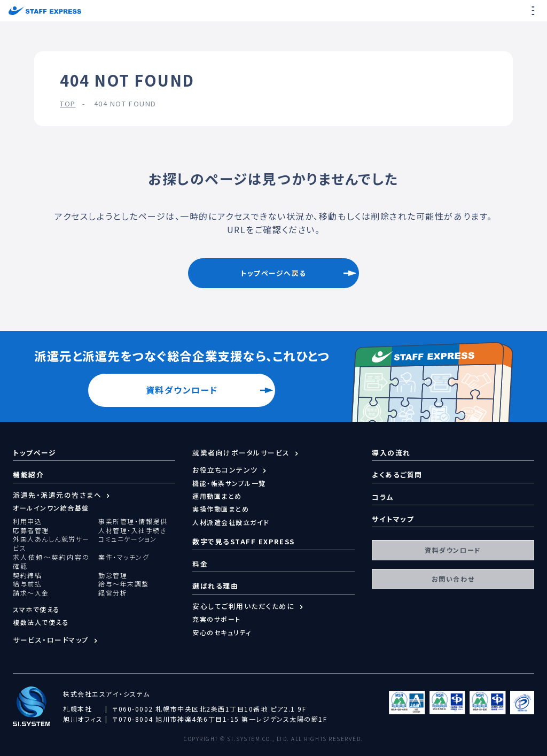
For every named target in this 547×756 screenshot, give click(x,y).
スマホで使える (37, 609)
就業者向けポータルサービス (241, 453)
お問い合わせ (453, 579)
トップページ (34, 453)
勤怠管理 (113, 575)
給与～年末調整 (124, 584)
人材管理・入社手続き (132, 530)
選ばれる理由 (215, 586)
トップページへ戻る (273, 273)
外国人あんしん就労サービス (51, 543)
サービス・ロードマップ (51, 640)
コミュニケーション (128, 539)
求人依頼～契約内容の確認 (51, 562)
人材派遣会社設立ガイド (231, 522)
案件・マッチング (124, 557)
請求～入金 (31, 593)
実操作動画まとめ (221, 509)
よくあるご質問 (397, 475)
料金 (200, 564)
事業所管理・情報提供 (133, 521)
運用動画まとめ (217, 496)
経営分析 (113, 593)
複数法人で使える (41, 622)
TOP (68, 103)
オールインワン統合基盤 (51, 508)
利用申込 (27, 521)
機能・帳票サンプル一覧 (229, 483)
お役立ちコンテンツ (225, 470)
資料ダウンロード (182, 390)
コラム (383, 497)
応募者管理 (31, 530)
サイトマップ (393, 519)
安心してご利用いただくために (244, 606)
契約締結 (27, 575)
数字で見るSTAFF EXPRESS (244, 541)
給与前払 (27, 584)
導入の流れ (391, 453)
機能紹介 (28, 475)
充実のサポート (217, 619)
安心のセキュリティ (222, 632)
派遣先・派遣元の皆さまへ (57, 495)
